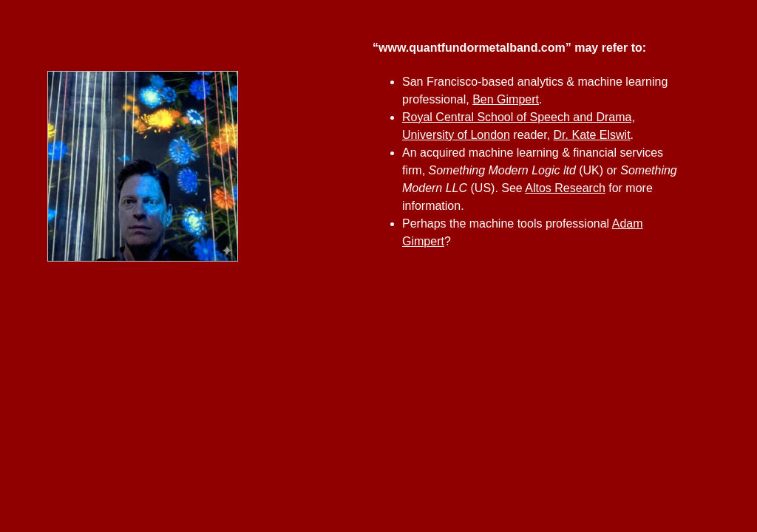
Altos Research (565, 188)
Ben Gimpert (506, 99)
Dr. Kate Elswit (592, 135)
